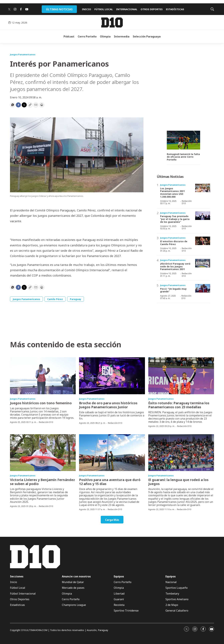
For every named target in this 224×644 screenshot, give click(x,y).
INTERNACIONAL (127, 9)
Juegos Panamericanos (23, 54)
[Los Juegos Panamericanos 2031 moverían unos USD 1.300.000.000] (203, 188)
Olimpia (105, 36)
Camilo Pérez (55, 299)
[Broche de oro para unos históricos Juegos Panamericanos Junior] (112, 376)
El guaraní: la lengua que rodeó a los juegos (178, 482)
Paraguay (76, 299)
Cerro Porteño (87, 36)
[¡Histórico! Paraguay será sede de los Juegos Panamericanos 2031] (203, 263)
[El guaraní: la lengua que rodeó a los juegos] (181, 453)
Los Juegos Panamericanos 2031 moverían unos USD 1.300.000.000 (172, 193)
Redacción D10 (187, 202)
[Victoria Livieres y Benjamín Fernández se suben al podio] (43, 453)
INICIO (86, 9)
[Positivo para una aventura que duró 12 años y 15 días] (112, 453)
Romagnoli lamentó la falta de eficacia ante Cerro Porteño (183, 157)
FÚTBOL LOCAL (104, 9)
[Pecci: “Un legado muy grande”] (203, 288)
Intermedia (122, 36)
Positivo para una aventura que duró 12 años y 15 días (110, 482)
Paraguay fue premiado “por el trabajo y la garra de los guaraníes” (175, 219)
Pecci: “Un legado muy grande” (173, 290)
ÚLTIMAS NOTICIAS (59, 9)
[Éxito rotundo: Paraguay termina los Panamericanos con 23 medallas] (181, 376)
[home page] (112, 22)
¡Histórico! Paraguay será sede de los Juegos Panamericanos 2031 (175, 266)
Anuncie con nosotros (76, 576)
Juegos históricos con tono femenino (41, 403)
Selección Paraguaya (147, 36)
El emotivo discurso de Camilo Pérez (174, 243)
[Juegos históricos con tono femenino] (43, 376)
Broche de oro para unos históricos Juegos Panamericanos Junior (108, 405)
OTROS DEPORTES (152, 9)
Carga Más (112, 520)
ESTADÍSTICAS (175, 9)
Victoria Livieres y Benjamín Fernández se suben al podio (42, 482)
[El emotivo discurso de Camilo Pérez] (203, 241)
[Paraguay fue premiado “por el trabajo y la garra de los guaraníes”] (203, 216)
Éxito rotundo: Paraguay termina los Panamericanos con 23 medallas (179, 405)
